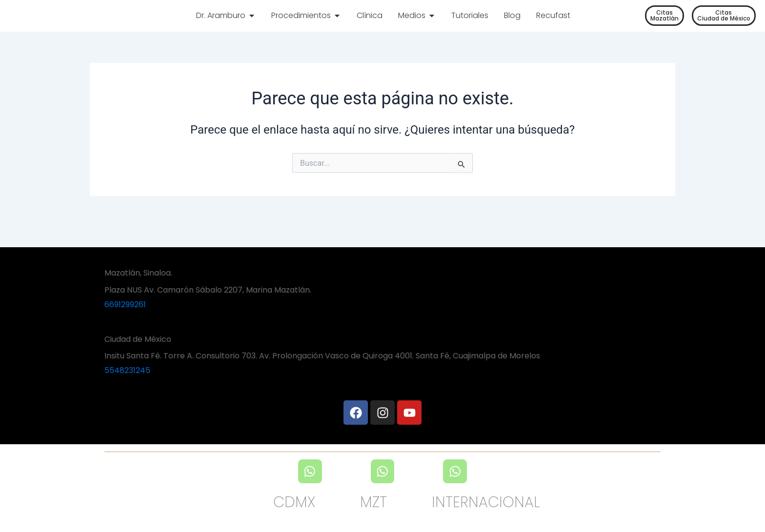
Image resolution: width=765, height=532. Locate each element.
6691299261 (125, 305)
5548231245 (127, 370)
